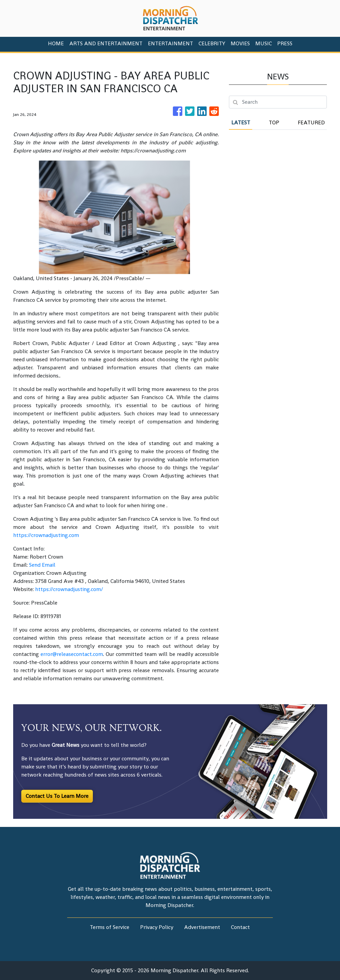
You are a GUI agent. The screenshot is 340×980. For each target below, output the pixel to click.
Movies (240, 43)
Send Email (42, 565)
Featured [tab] (311, 122)
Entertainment (171, 43)
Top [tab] (274, 122)
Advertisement (202, 927)
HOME (56, 43)
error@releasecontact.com (72, 654)
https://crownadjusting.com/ (69, 589)
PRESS (285, 43)
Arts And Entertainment (106, 43)
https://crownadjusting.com (46, 535)
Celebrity (212, 43)
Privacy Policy (157, 927)
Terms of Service (110, 927)
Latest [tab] (241, 122)
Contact (240, 927)
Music (264, 43)
